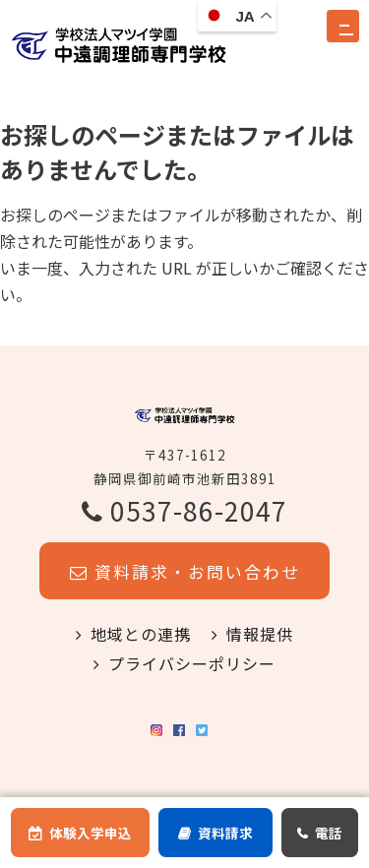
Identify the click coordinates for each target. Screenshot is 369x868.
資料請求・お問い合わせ (185, 593)
